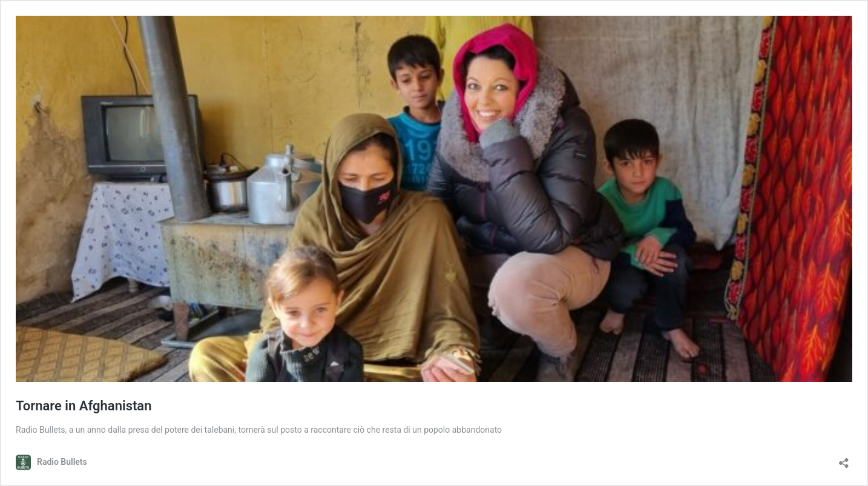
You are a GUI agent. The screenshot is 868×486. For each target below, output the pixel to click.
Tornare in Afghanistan (84, 406)
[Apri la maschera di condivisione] (844, 459)
